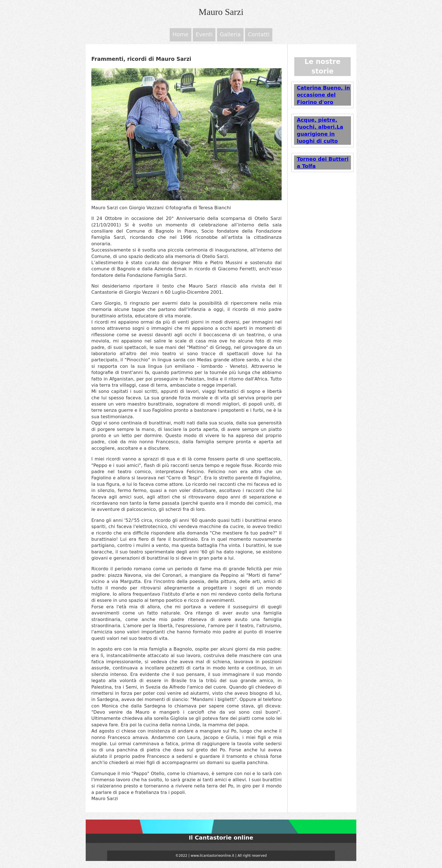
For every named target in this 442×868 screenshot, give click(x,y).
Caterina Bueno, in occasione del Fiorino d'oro (323, 96)
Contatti (258, 35)
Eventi (205, 35)
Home (181, 35)
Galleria (231, 35)
